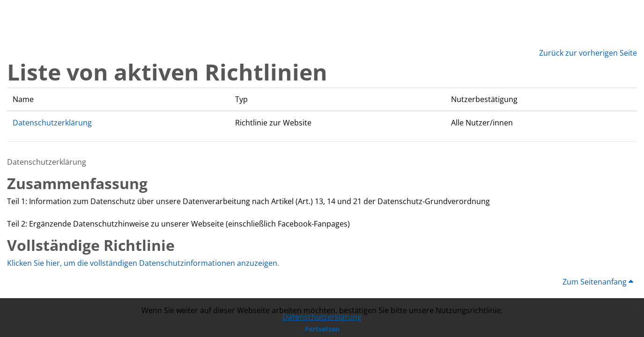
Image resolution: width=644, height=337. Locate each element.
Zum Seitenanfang (598, 282)
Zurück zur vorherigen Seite (588, 53)
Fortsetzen (322, 329)
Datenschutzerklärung (322, 317)
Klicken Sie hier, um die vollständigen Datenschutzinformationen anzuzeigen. (143, 263)
